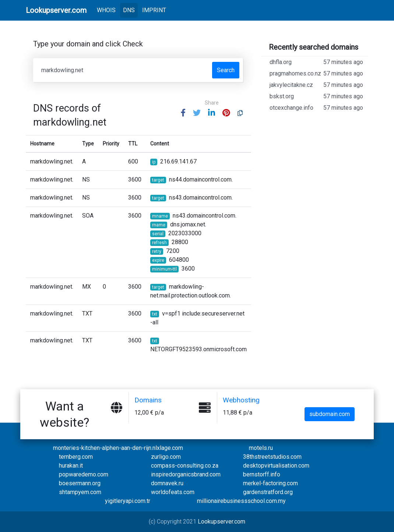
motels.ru (261, 448)
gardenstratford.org (268, 492)
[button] (183, 113)
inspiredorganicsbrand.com (186, 474)
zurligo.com (166, 457)
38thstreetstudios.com (272, 457)
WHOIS (108, 10)
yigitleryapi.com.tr (128, 501)
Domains (149, 400)
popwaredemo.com (84, 474)
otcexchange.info (316, 117)
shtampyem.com (80, 492)
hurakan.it (71, 466)
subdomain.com (330, 414)
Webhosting (242, 400)
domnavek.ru (167, 483)
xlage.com (170, 448)
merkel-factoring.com (270, 483)
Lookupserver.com (221, 522)
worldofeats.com (173, 492)
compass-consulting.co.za (185, 466)
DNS (129, 10)
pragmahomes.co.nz (316, 78)
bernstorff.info (262, 474)
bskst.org (316, 105)
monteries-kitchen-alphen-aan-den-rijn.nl (105, 448)
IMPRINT (154, 10)
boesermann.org (80, 483)
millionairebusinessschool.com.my (241, 501)
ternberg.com (76, 457)
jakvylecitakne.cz (316, 94)
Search (226, 70)
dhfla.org (316, 62)
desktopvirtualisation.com (276, 466)
